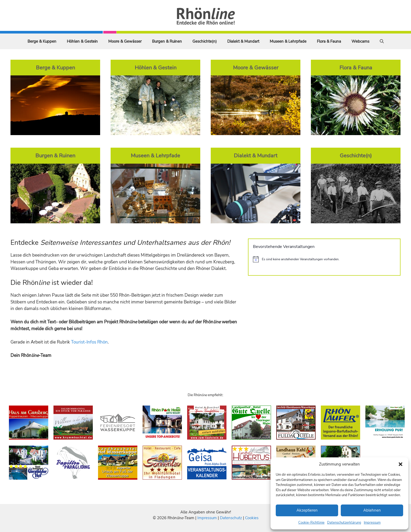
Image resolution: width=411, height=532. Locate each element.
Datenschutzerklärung (344, 523)
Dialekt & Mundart (243, 41)
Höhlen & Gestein (82, 41)
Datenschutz (231, 518)
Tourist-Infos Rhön (89, 342)
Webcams (360, 41)
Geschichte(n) (205, 41)
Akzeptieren (307, 510)
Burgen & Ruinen (167, 41)
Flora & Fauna (329, 41)
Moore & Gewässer (125, 41)
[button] (401, 464)
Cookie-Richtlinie (311, 523)
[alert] (324, 259)
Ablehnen (372, 510)
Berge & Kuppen (42, 41)
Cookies (252, 518)
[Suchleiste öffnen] (382, 41)
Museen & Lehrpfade (288, 41)
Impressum (372, 523)
